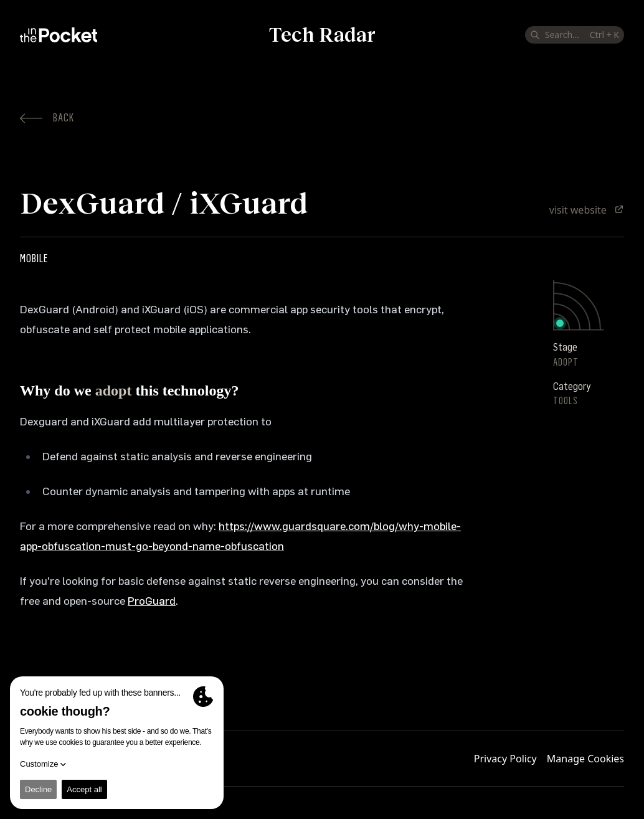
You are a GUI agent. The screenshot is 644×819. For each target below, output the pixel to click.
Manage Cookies (585, 759)
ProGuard (152, 601)
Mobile (34, 258)
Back (47, 118)
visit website (587, 210)
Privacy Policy (505, 759)
